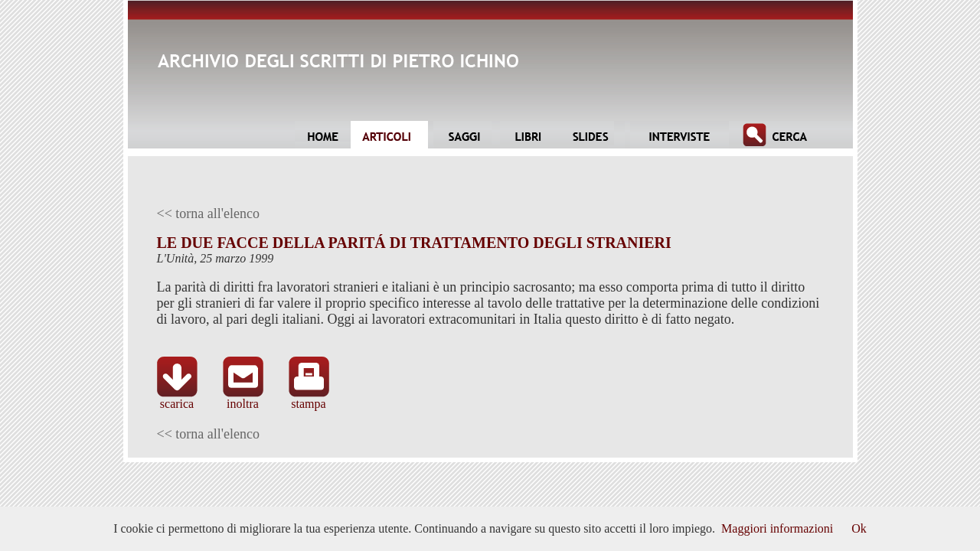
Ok (859, 528)
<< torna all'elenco (209, 214)
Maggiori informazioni (777, 528)
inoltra (243, 398)
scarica (177, 398)
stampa (309, 398)
